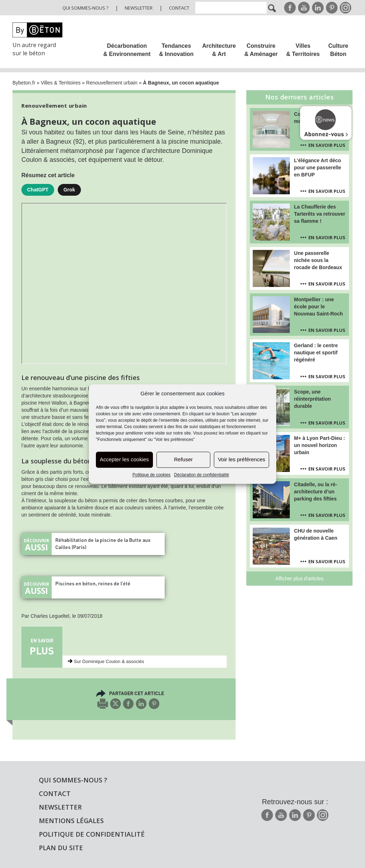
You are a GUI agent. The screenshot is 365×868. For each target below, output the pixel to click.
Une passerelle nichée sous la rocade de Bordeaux (318, 260)
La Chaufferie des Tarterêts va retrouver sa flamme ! (320, 214)
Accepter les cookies (124, 460)
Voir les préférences (241, 460)
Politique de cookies (152, 475)
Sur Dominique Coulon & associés (109, 661)
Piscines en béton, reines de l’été (93, 583)
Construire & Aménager (261, 50)
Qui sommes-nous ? (85, 8)
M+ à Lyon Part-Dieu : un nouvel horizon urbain (320, 445)
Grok (69, 190)
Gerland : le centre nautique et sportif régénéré (316, 353)
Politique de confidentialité (92, 834)
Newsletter (139, 8)
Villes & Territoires (303, 50)
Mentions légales (71, 821)
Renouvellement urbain (112, 83)
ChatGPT (38, 190)
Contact (179, 8)
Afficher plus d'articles (299, 579)
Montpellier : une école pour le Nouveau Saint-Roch (318, 307)
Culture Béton (338, 50)
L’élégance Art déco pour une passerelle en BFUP (318, 168)
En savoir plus (327, 145)
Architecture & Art (219, 50)
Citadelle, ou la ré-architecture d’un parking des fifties (316, 492)
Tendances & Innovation (176, 50)
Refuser (183, 460)
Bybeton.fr (24, 83)
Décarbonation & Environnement (127, 50)
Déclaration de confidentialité (201, 475)
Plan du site (61, 848)
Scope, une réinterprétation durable (312, 399)
